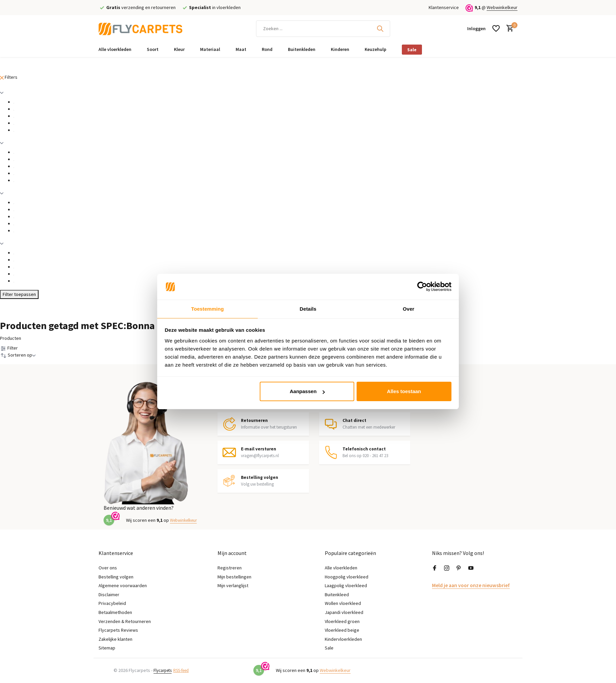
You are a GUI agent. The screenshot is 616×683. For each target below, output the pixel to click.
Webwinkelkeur (502, 7)
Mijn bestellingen (234, 577)
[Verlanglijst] (496, 28)
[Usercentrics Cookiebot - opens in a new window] (422, 286)
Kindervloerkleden (343, 639)
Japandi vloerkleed (344, 612)
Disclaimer (109, 595)
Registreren (230, 568)
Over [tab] (409, 308)
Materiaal (210, 49)
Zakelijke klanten (115, 639)
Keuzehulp (376, 49)
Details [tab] (308, 308)
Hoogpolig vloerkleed (347, 577)
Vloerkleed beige (342, 630)
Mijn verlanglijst (233, 585)
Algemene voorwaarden (123, 585)
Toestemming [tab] (207, 308)
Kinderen (340, 49)
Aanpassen (307, 392)
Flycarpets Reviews (118, 630)
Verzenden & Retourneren (125, 621)
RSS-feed (186, 670)
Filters (9, 77)
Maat (241, 49)
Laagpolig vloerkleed (346, 585)
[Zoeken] (323, 29)
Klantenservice (444, 7)
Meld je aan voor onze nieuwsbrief (466, 585)
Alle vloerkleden (115, 49)
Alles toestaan (404, 392)
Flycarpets (164, 670)
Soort (153, 49)
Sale (412, 50)
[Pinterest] (459, 568)
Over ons (108, 568)
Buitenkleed (337, 595)
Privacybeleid (112, 604)
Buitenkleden (302, 49)
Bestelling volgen (116, 577)
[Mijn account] (476, 28)
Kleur (179, 49)
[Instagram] (447, 568)
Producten (11, 338)
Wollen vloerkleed (343, 604)
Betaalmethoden (115, 612)
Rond (267, 49)
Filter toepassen (19, 294)
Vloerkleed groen (342, 621)
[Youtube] (471, 568)
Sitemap (107, 648)
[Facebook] (435, 568)
